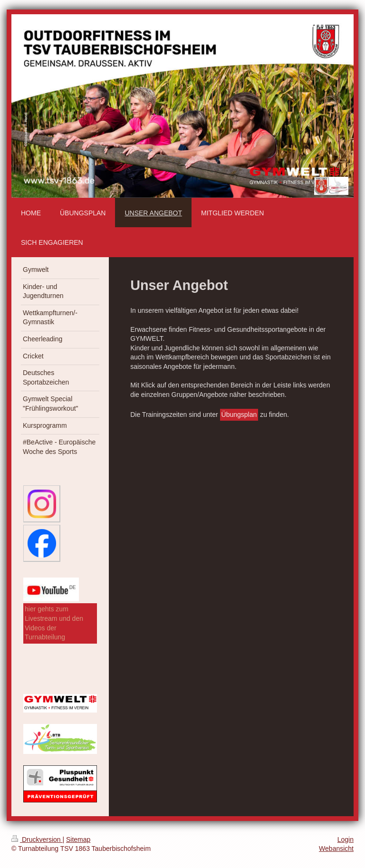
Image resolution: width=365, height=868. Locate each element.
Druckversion (37, 839)
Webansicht (336, 849)
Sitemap (78, 839)
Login (346, 839)
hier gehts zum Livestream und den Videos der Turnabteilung (54, 623)
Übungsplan (239, 415)
